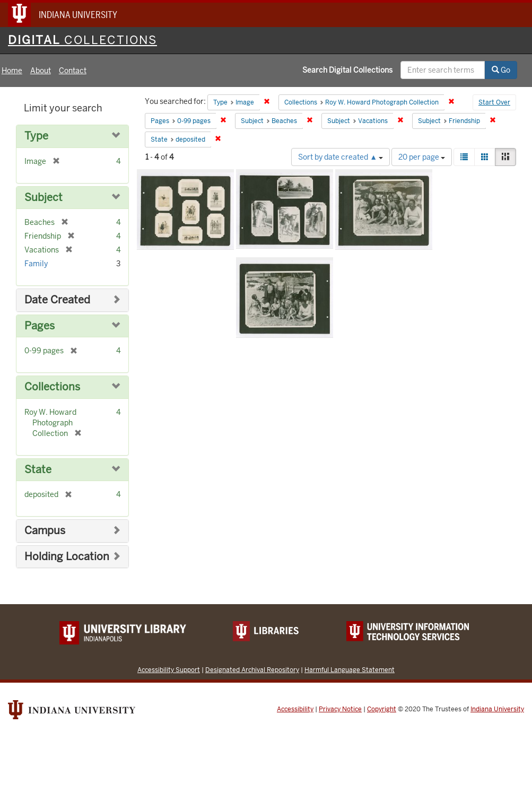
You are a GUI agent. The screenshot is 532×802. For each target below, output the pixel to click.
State (38, 470)
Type (36, 136)
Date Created (57, 300)
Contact (73, 71)
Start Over (494, 102)
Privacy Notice (340, 709)
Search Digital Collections (347, 70)
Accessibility (295, 709)
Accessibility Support (169, 670)
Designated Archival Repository (252, 670)
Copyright (382, 709)
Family (36, 264)
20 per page (422, 157)
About (41, 71)
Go (501, 70)
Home (12, 71)
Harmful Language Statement (350, 670)
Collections (52, 387)
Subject (43, 198)
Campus (45, 531)
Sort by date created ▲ (341, 157)
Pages (40, 326)
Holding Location (67, 557)
